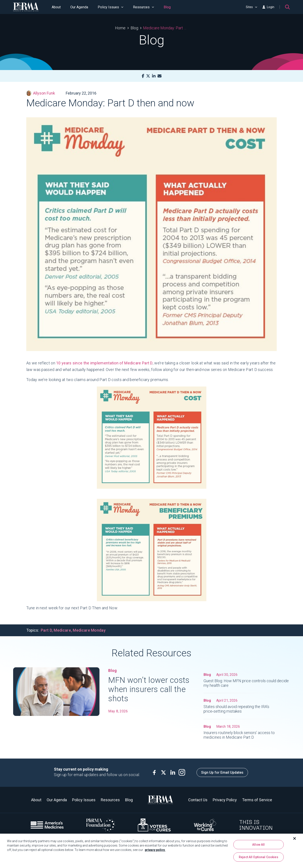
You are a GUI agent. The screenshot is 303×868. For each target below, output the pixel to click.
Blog (167, 7)
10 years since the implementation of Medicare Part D (104, 363)
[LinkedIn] (154, 76)
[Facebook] (143, 76)
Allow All (258, 846)
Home (120, 28)
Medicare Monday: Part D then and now (166, 28)
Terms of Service (257, 800)
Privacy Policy (225, 800)
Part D (46, 630)
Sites (252, 7)
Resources (144, 7)
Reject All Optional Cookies (259, 859)
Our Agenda (79, 7)
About (56, 7)
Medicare (62, 630)
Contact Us (198, 800)
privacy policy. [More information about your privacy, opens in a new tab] (155, 851)
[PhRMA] (26, 7)
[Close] (295, 840)
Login (268, 7)
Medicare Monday (89, 630)
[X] (148, 76)
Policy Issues (111, 7)
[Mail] (159, 76)
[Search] (287, 7)
